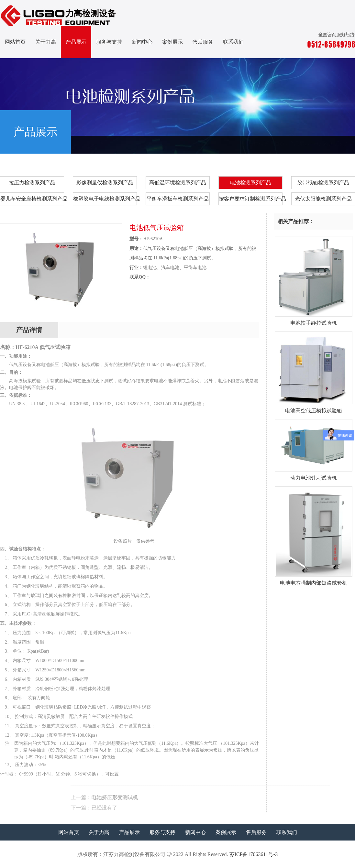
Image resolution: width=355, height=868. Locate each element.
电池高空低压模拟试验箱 (314, 408)
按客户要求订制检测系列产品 (251, 199)
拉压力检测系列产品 (32, 183)
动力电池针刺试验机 (314, 475)
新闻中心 (142, 42)
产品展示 (76, 42)
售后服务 (203, 42)
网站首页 (15, 42)
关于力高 (46, 42)
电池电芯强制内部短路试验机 (314, 580)
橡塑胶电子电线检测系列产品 (105, 199)
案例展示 (172, 42)
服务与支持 (109, 42)
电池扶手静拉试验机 (314, 320)
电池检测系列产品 (334, 144)
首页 (280, 144)
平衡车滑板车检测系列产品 (178, 199)
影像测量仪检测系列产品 (105, 183)
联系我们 (233, 42)
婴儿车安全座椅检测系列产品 (32, 199)
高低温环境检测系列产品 (178, 183)
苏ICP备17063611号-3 (254, 854)
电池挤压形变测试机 (227, 797)
